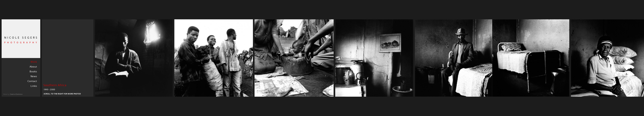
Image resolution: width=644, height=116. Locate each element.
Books (33, 72)
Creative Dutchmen (16, 94)
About (33, 67)
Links (34, 86)
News (34, 77)
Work (34, 62)
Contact (32, 81)
